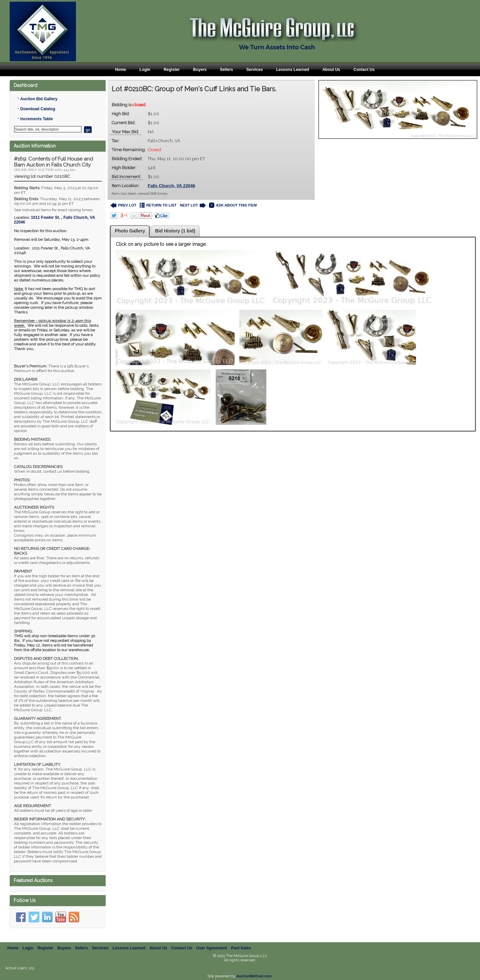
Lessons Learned (292, 70)
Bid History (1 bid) (175, 231)
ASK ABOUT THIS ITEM (233, 205)
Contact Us (364, 70)
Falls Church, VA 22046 (171, 186)
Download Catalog (38, 109)
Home (120, 70)
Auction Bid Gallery (39, 99)
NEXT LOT (192, 205)
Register (172, 70)
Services (254, 70)
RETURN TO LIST (158, 205)
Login (145, 70)
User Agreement (212, 948)
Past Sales (241, 948)
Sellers (226, 70)
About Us (331, 70)
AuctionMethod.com (254, 976)
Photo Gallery (130, 231)
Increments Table (37, 119)
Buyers (200, 70)
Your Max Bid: (125, 132)
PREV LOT (123, 205)
